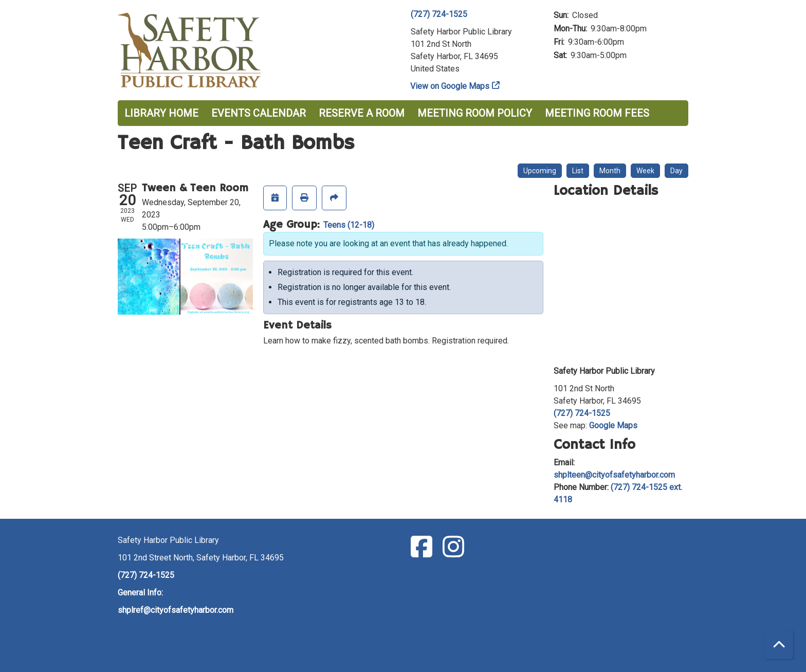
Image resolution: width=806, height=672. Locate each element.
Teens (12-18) (349, 225)
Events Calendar (259, 113)
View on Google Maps (450, 86)
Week (645, 171)
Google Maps (613, 425)
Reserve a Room (362, 113)
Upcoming (540, 171)
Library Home (161, 113)
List (578, 171)
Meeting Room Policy (475, 113)
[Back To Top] (779, 645)
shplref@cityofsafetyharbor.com (176, 610)
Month (610, 171)
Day (676, 171)
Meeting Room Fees (597, 113)
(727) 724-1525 (439, 14)
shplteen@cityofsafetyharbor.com (614, 475)
